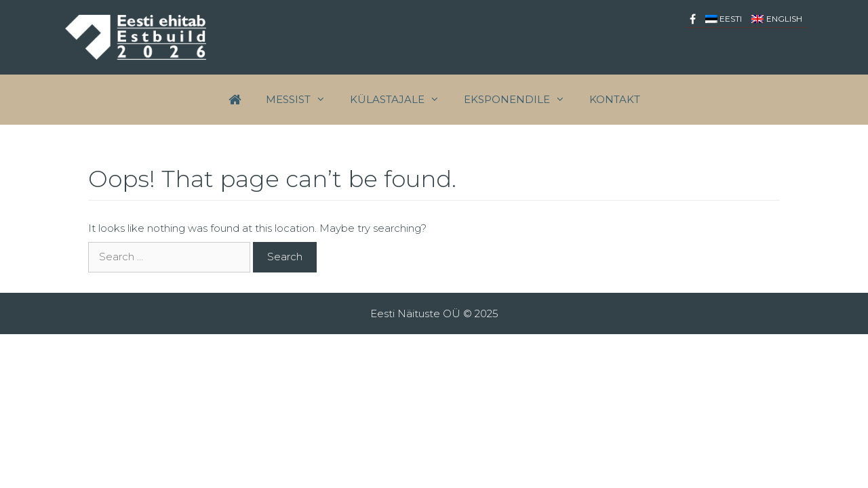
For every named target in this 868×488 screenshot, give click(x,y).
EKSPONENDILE (520, 100)
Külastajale (401, 100)
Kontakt (615, 99)
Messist (302, 100)
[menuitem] (724, 19)
